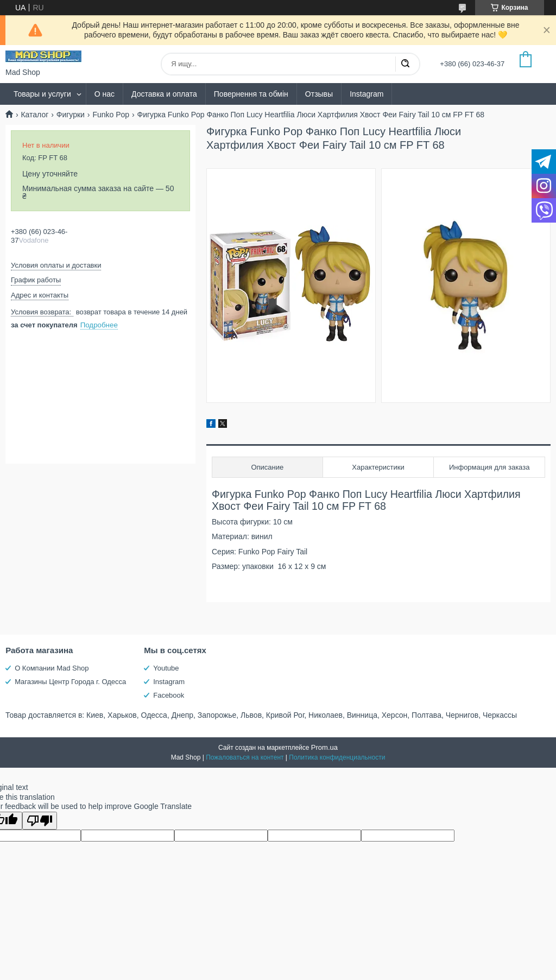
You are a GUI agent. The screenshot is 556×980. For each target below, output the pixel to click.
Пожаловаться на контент (245, 757)
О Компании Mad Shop (52, 668)
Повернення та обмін (251, 94)
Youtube (166, 668)
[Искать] (405, 64)
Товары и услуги (42, 94)
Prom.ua (324, 747)
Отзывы (319, 94)
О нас (105, 94)
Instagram (367, 94)
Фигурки (71, 115)
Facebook (169, 695)
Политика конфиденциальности (337, 757)
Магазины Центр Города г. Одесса (70, 682)
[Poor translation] (40, 821)
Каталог (34, 115)
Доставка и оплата (164, 94)
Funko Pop (111, 115)
